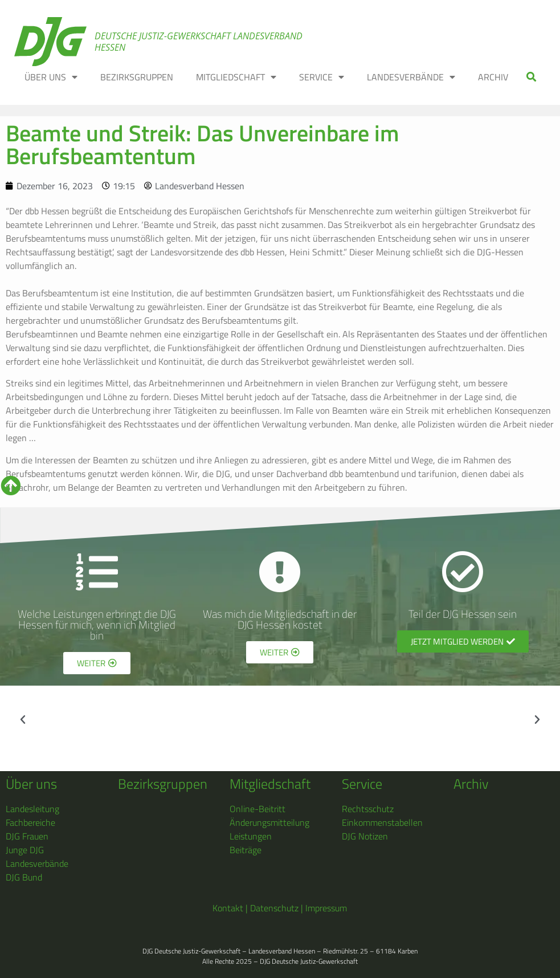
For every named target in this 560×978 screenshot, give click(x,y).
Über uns (31, 784)
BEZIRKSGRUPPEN (137, 77)
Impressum (326, 908)
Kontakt (228, 908)
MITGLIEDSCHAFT (236, 77)
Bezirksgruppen (163, 784)
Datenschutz (274, 908)
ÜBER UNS (51, 77)
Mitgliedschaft (270, 784)
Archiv (471, 784)
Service (362, 784)
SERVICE (322, 77)
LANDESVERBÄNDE (411, 77)
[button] (532, 77)
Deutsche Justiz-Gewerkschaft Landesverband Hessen (199, 42)
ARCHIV (493, 77)
